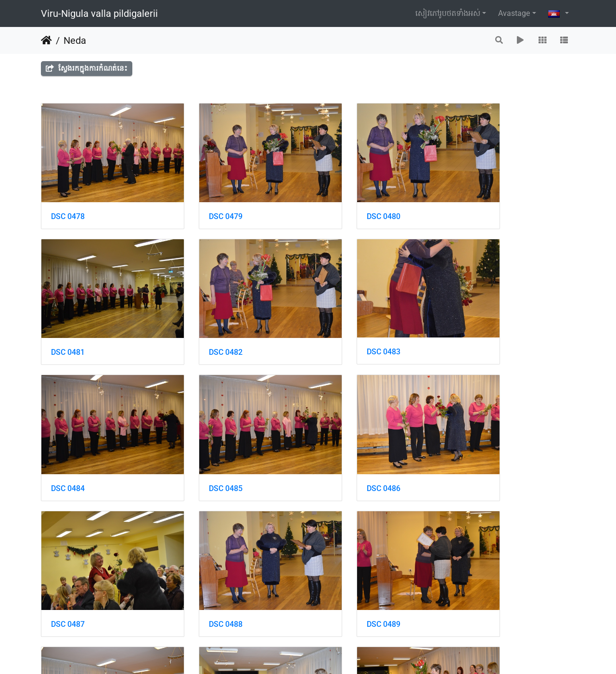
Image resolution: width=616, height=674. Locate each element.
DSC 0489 (479, 445)
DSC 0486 (68, 445)
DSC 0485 (479, 324)
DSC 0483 (205, 323)
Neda (75, 40)
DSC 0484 (342, 324)
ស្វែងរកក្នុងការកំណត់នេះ (87, 68)
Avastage (514, 13)
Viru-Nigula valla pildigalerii (99, 13)
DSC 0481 (479, 202)
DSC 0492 (342, 567)
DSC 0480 (342, 202)
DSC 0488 (342, 445)
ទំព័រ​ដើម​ (46, 40)
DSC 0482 (68, 324)
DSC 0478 (68, 202)
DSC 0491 (205, 567)
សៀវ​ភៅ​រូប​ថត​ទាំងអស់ (448, 13)
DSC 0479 (205, 202)
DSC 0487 (205, 445)
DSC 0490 (68, 567)
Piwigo (340, 654)
